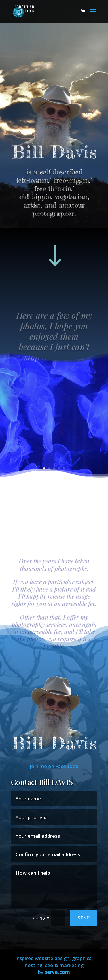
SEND (84, 918)
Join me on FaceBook (54, 766)
